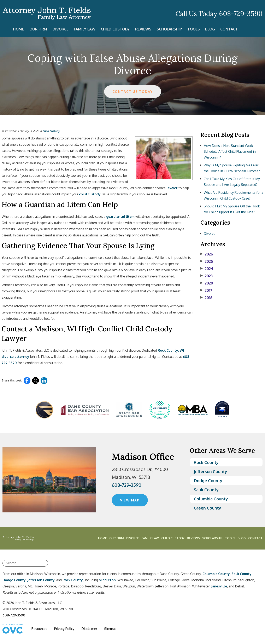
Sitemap (110, 629)
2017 (206, 290)
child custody (90, 194)
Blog (210, 29)
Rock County (206, 462)
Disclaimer (89, 629)
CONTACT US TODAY (133, 92)
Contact (229, 29)
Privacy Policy (64, 629)
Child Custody (115, 29)
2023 (207, 276)
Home (19, 29)
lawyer (172, 188)
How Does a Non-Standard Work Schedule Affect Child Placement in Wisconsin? (230, 151)
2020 (207, 283)
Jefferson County (210, 471)
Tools (194, 29)
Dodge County (208, 481)
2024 (207, 269)
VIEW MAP (130, 500)
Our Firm (38, 29)
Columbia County (211, 499)
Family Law (85, 29)
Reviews (143, 29)
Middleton (107, 580)
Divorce (61, 29)
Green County (207, 508)
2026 (207, 254)
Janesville (219, 586)
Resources (39, 629)
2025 (207, 261)
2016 (206, 298)
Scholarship (169, 29)
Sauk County (206, 490)
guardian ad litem (120, 217)
